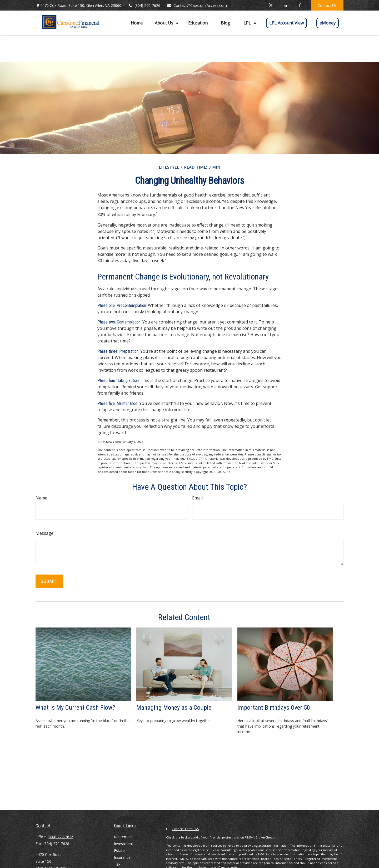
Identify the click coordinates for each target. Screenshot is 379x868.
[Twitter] (271, 5)
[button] (137, 23)
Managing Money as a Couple (174, 708)
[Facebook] (300, 5)
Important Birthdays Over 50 (274, 708)
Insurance (122, 857)
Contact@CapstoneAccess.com (197, 5)
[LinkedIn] (285, 5)
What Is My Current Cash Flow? (75, 708)
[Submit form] (49, 581)
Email (197, 498)
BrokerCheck (265, 837)
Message (44, 533)
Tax (117, 864)
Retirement (123, 837)
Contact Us (327, 5)
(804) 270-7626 (144, 5)
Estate (119, 850)
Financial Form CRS (185, 829)
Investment (124, 844)
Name (41, 498)
